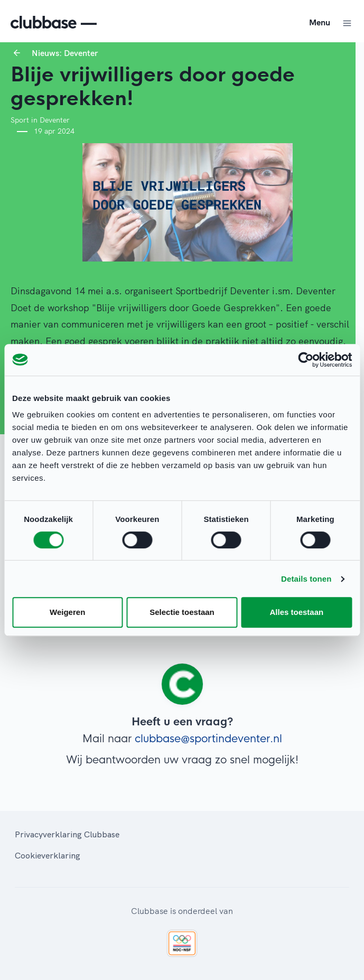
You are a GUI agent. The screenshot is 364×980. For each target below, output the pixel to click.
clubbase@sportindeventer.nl (208, 739)
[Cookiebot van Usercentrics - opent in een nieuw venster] (306, 360)
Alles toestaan (296, 612)
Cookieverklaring (48, 855)
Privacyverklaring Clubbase (67, 834)
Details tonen (306, 579)
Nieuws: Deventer (65, 53)
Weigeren (67, 612)
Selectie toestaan (182, 612)
